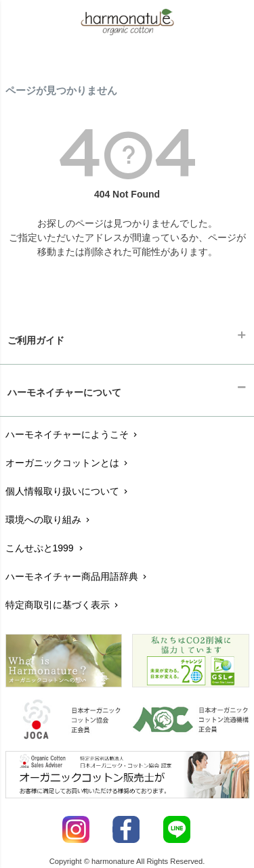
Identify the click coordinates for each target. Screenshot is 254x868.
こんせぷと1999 (45, 548)
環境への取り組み (49, 520)
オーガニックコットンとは (68, 463)
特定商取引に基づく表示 (63, 605)
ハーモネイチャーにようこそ (73, 434)
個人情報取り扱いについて (68, 491)
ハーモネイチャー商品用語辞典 (78, 576)
